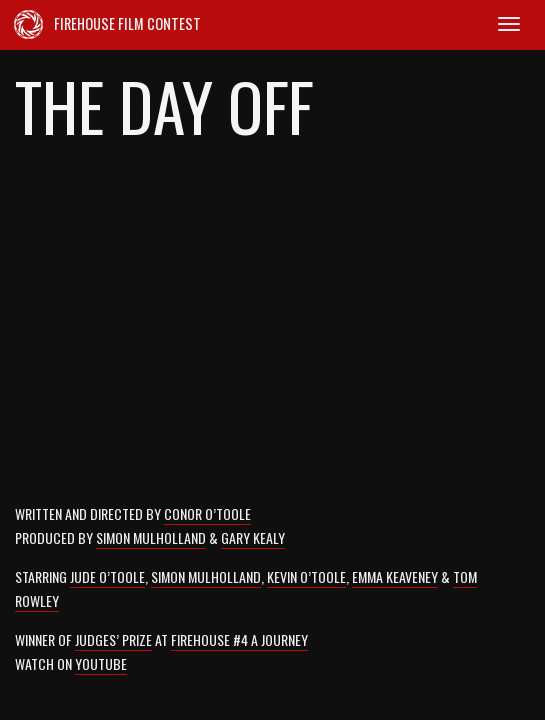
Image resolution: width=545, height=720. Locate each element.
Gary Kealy (253, 537)
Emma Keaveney (395, 576)
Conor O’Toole (207, 513)
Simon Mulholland (151, 537)
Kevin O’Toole (306, 576)
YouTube (101, 663)
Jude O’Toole (107, 576)
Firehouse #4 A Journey (239, 639)
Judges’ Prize (113, 639)
